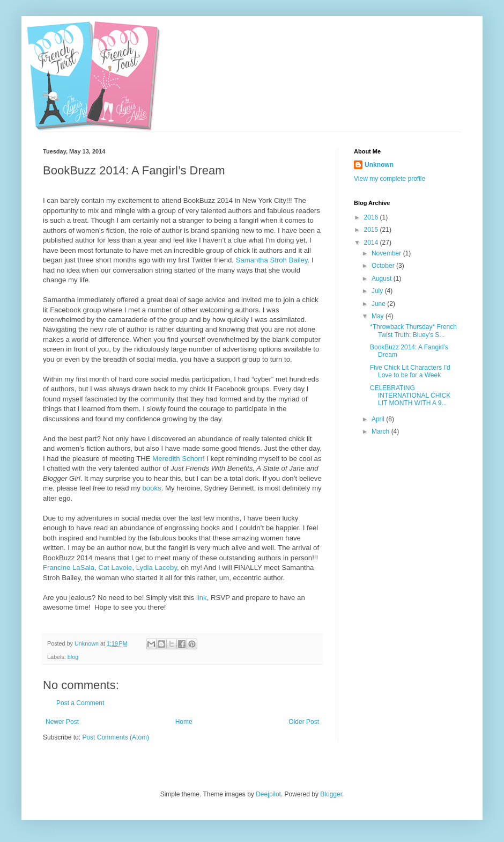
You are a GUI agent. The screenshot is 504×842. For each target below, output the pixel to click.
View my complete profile (390, 179)
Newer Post (62, 722)
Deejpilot (268, 794)
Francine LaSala (69, 568)
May (379, 316)
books (151, 488)
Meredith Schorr (177, 459)
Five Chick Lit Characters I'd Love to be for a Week (410, 371)
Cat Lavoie (115, 568)
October (384, 266)
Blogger (331, 794)
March (381, 431)
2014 (372, 243)
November (387, 253)
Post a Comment (80, 703)
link (202, 598)
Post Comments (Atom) (116, 737)
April (379, 419)
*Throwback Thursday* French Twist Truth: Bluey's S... (413, 331)
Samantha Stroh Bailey (272, 260)
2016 (372, 217)
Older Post (304, 722)
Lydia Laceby (157, 568)
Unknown (379, 165)
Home (184, 722)
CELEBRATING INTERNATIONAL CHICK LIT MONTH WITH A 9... (410, 396)
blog (73, 657)
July (378, 291)
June (379, 304)
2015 (372, 230)
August (383, 279)
